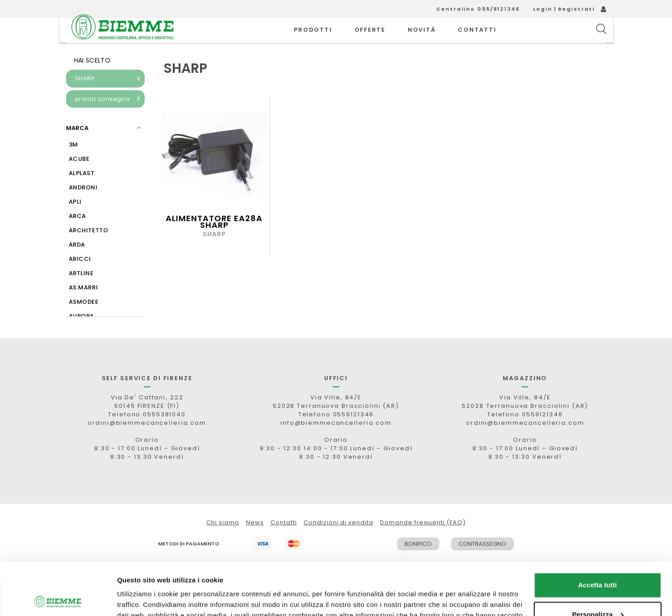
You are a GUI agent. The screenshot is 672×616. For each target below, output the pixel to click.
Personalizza (598, 562)
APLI (75, 222)
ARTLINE (81, 293)
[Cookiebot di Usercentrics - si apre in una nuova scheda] (58, 599)
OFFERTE (370, 40)
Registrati (577, 9)
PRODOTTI (313, 40)
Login (543, 9)
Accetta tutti (598, 533)
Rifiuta (598, 591)
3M (73, 165)
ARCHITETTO (89, 250)
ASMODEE (84, 322)
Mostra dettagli (141, 598)
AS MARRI (83, 308)
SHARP (108, 99)
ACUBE (79, 179)
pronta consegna (108, 119)
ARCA (77, 236)
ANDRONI (83, 207)
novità (422, 40)
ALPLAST (82, 193)
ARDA (77, 265)
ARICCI (80, 279)
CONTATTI (477, 40)
